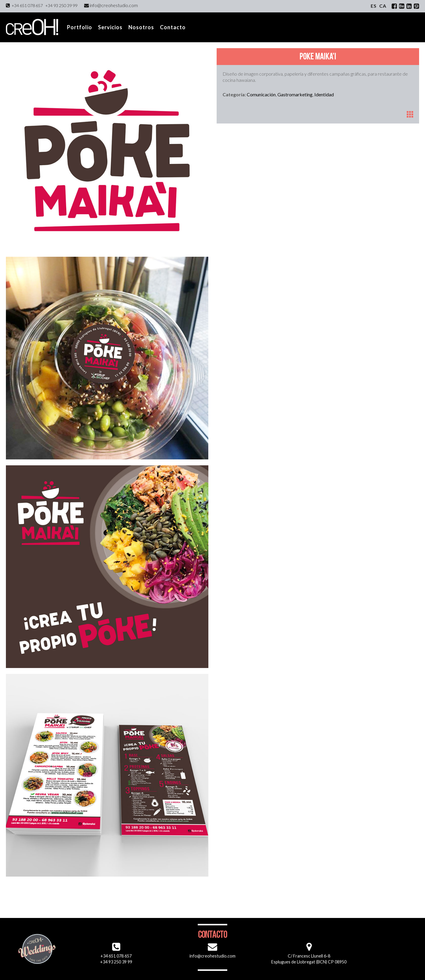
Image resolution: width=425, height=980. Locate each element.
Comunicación (261, 94)
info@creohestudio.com (111, 5)
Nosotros (141, 27)
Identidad (324, 94)
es (374, 6)
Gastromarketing (295, 94)
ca (383, 6)
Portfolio (80, 27)
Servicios (110, 27)
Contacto (173, 27)
